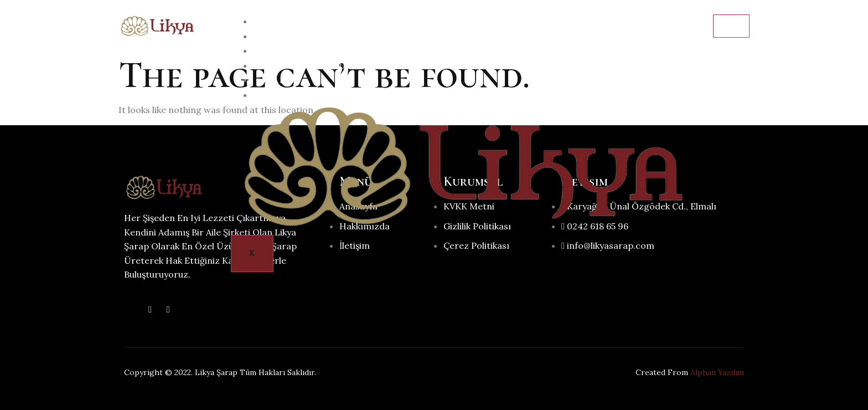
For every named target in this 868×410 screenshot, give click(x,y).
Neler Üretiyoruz (306, 66)
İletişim (281, 96)
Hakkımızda (290, 37)
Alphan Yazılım (717, 372)
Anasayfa (285, 22)
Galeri (278, 81)
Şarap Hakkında (301, 51)
